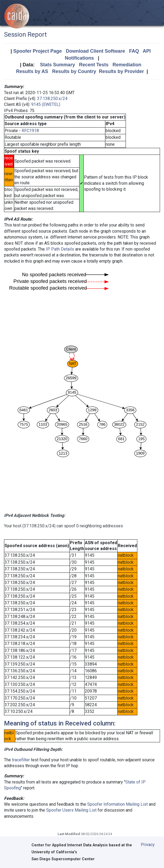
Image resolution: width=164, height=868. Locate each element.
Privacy (148, 845)
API (147, 51)
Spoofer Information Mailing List (117, 804)
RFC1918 (30, 131)
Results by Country (74, 71)
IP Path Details (60, 249)
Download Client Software (95, 51)
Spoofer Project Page (38, 51)
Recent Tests (94, 65)
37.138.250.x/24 (52, 99)
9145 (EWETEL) (46, 104)
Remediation (127, 65)
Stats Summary (57, 65)
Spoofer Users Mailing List (71, 810)
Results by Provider (121, 71)
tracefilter (21, 760)
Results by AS (32, 71)
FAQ (134, 51)
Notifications (79, 58)
